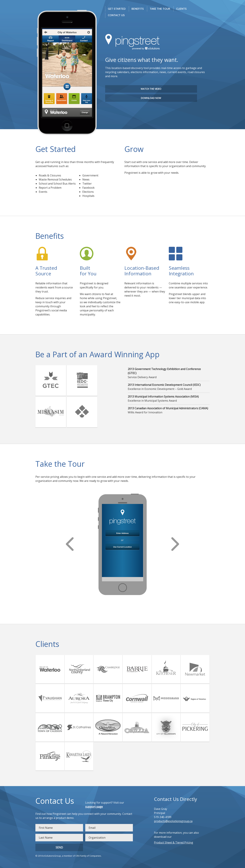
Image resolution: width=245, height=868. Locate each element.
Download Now (151, 98)
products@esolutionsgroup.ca (173, 821)
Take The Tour (160, 9)
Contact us (116, 15)
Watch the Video (151, 89)
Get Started (117, 9)
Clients (181, 9)
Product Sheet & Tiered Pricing (174, 843)
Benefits (138, 9)
